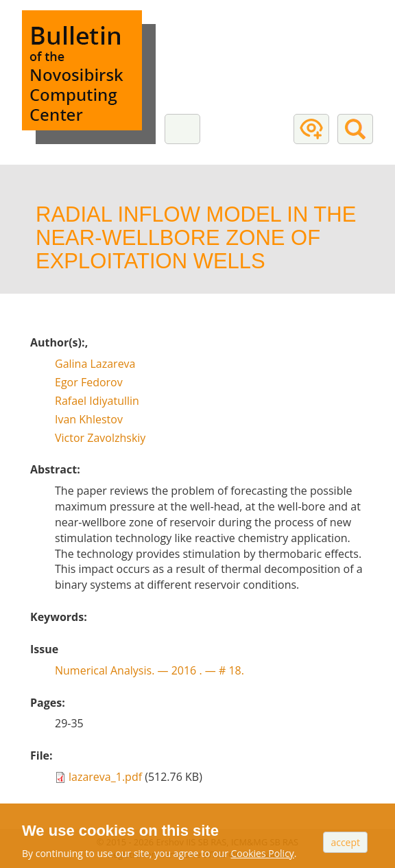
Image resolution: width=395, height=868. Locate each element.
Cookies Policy (263, 853)
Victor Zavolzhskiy (100, 438)
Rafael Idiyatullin (97, 401)
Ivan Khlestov (89, 419)
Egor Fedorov (89, 382)
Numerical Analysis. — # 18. (149, 670)
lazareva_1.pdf (105, 777)
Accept (345, 842)
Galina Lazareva (95, 364)
